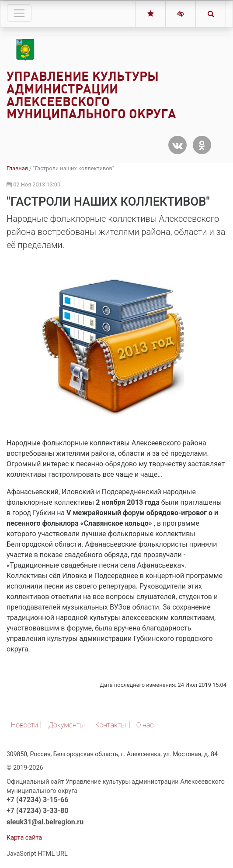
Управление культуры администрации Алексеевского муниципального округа (91, 95)
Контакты (111, 725)
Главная (17, 168)
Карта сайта (24, 838)
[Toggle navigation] (19, 13)
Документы (67, 725)
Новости (24, 725)
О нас (145, 725)
